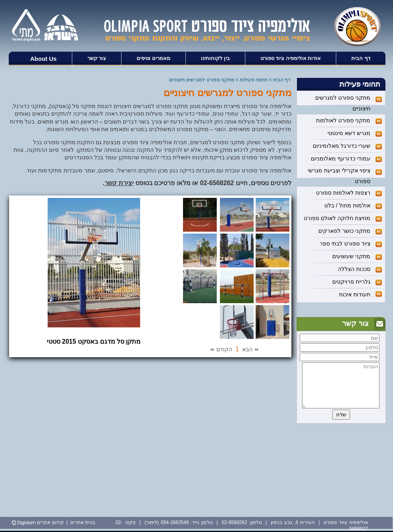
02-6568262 (217, 183)
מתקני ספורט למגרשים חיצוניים (202, 80)
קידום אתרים (50, 522)
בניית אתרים (83, 522)
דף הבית (282, 80)
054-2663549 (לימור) (167, 522)
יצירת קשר (119, 183)
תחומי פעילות (254, 80)
